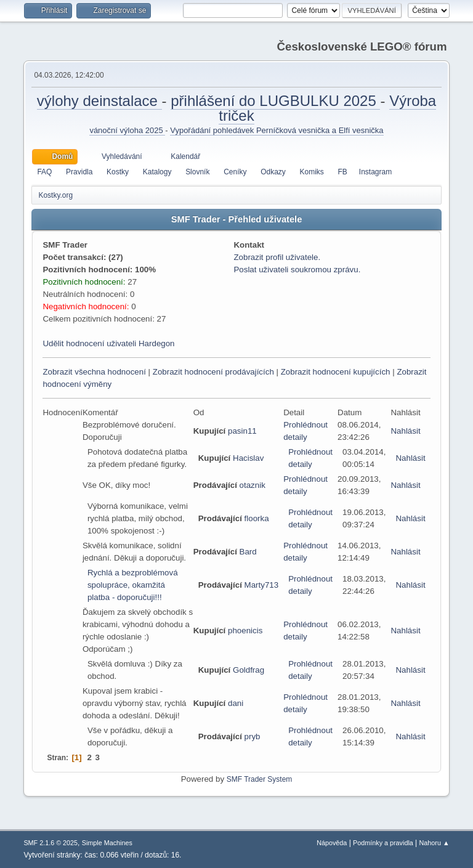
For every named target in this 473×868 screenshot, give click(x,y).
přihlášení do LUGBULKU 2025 (275, 101)
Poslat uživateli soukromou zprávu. (297, 270)
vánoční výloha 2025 (127, 130)
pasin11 (242, 431)
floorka (257, 518)
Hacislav (248, 458)
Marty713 (262, 585)
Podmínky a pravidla (383, 843)
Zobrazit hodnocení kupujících (336, 372)
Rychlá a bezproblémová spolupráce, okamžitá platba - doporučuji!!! (133, 585)
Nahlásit (405, 431)
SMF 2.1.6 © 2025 (51, 843)
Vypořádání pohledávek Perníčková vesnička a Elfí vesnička (277, 130)
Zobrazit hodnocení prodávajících (213, 372)
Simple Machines (107, 843)
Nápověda (332, 843)
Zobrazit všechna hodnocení (94, 372)
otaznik (253, 485)
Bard (248, 552)
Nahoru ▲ (435, 843)
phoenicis (245, 631)
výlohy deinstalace (99, 101)
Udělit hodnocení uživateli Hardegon (108, 343)
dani (236, 703)
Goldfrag (249, 670)
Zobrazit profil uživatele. (277, 257)
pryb (253, 736)
